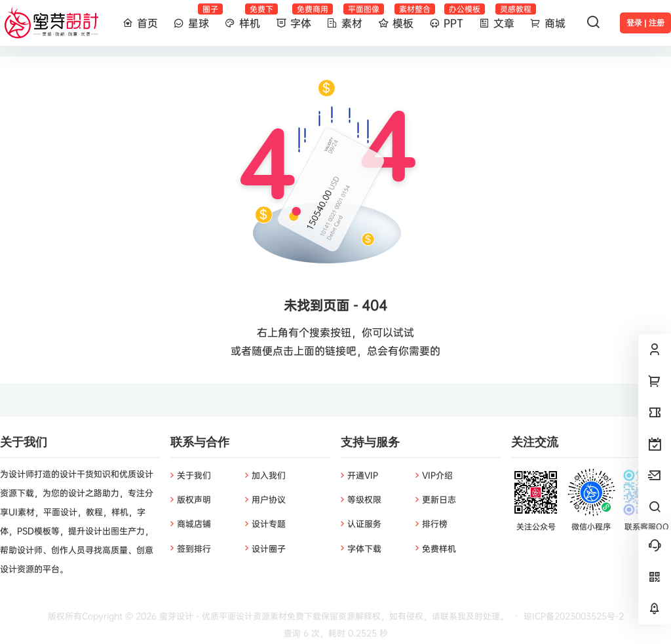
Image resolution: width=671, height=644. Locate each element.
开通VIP (363, 475)
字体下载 (364, 548)
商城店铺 (194, 523)
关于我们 (194, 475)
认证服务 (364, 523)
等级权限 (364, 499)
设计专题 (269, 523)
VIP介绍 (437, 475)
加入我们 (269, 475)
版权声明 (194, 499)
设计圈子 (269, 548)
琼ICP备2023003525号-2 (574, 616)
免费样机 (439, 548)
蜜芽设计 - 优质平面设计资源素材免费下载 (239, 616)
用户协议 (269, 499)
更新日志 (439, 499)
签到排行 (194, 548)
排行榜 (435, 523)
